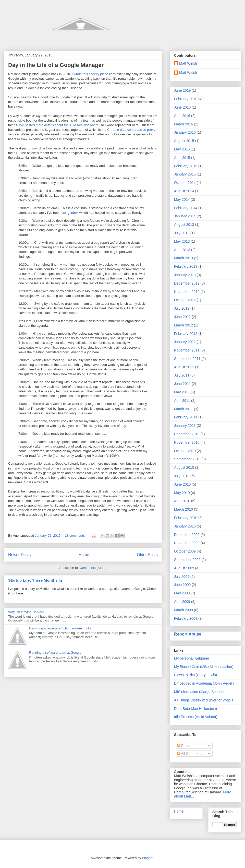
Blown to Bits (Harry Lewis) (195, 675)
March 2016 (183, 124)
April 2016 (182, 116)
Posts (184, 746)
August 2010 (184, 467)
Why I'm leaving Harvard (26, 612)
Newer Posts (19, 555)
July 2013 (182, 233)
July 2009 (182, 577)
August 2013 (184, 225)
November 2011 (187, 350)
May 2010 (182, 493)
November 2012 (187, 292)
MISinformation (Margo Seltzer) (199, 692)
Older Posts (147, 555)
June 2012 (182, 317)
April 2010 (182, 501)
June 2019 (182, 90)
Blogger (148, 858)
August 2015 (184, 141)
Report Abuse (188, 634)
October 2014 (185, 183)
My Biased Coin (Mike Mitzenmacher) (204, 667)
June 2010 (182, 484)
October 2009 (185, 551)
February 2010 (186, 518)
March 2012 (183, 325)
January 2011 (185, 426)
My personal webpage (192, 658)
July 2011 (182, 375)
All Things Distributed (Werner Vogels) (204, 700)
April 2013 (182, 250)
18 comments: (76, 536)
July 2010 (182, 476)
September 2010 (187, 459)
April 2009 (182, 602)
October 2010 (185, 451)
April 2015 (182, 158)
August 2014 (184, 191)
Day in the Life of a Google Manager (56, 65)
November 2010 (187, 442)
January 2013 (185, 275)
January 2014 (185, 216)
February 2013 (186, 266)
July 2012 (182, 308)
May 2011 (182, 392)
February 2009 (186, 618)
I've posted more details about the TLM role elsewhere (59, 125)
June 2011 (182, 384)
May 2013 (182, 241)
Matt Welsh (188, 63)
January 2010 (185, 526)
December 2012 (187, 283)
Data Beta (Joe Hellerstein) (195, 709)
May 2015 (182, 149)
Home (84, 555)
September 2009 (187, 560)
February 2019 (186, 99)
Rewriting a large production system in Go (60, 628)
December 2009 (187, 535)
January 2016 (185, 132)
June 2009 (182, 585)
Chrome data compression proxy (131, 130)
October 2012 (185, 300)
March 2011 (183, 409)
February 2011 (186, 417)
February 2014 (186, 208)
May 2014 (182, 200)
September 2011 (187, 359)
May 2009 (182, 593)
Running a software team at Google (55, 653)
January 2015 (185, 174)
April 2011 (182, 401)
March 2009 (183, 610)
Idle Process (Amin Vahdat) (196, 717)
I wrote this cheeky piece (90, 74)
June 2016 (182, 107)
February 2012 (186, 334)
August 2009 (184, 568)
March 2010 (183, 509)
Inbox (74, 213)
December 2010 (187, 434)
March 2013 (183, 258)
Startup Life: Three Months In (35, 580)
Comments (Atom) (93, 568)
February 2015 (186, 166)
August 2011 (184, 367)
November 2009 (187, 543)
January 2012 (185, 342)
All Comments (190, 754)
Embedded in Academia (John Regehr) (205, 683)
